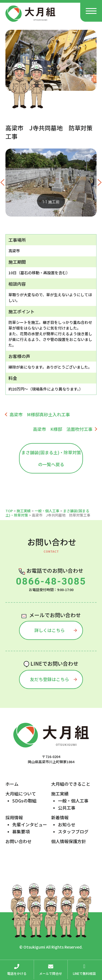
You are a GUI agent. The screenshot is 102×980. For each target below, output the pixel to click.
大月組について (21, 794)
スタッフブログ (73, 831)
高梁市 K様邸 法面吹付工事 (63, 429)
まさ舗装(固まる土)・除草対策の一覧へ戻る (51, 458)
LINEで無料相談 (84, 969)
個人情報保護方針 (69, 841)
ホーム (12, 784)
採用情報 (14, 817)
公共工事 (67, 808)
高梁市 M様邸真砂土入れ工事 (40, 414)
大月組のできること (71, 784)
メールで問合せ (51, 969)
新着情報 (60, 817)
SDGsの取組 (24, 801)
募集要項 (21, 831)
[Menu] (91, 11)
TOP (9, 511)
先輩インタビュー (30, 824)
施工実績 (24, 511)
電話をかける (17, 969)
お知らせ (67, 824)
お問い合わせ (18, 841)
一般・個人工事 (47, 511)
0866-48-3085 (51, 581)
